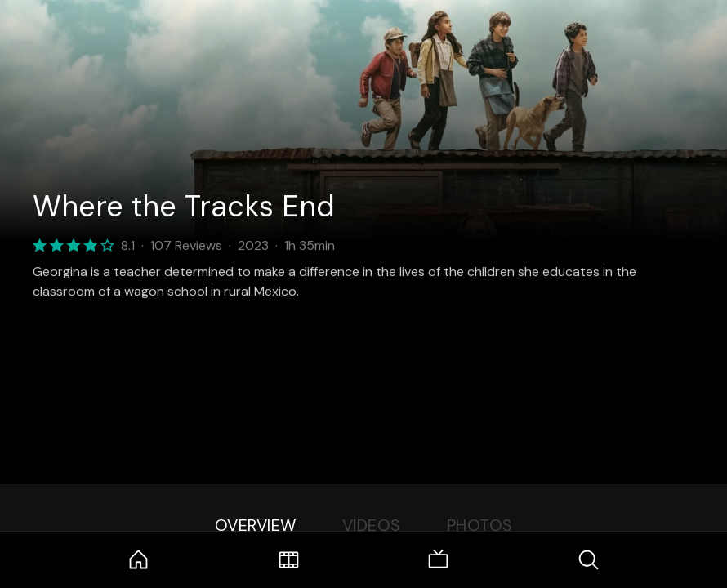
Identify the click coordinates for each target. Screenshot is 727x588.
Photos (480, 525)
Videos (372, 525)
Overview (256, 525)
